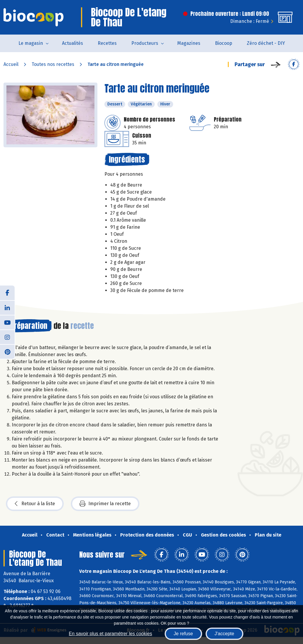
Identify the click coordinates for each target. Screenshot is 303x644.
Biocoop (224, 43)
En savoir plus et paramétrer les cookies (110, 634)
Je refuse (183, 634)
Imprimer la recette (105, 504)
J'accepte (224, 634)
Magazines (189, 43)
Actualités (73, 43)
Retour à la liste (35, 504)
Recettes (107, 43)
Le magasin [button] (31, 43)
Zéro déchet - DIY (266, 43)
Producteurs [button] (145, 43)
